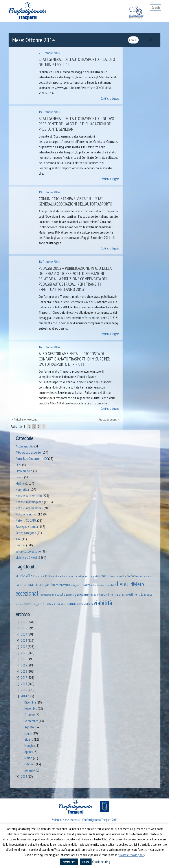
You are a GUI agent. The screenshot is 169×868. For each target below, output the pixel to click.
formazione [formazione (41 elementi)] (46, 595)
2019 (24, 665)
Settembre (31, 721)
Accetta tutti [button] (69, 862)
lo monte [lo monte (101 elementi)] (147, 594)
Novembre (31, 708)
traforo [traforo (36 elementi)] (62, 604)
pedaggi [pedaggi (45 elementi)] (35, 604)
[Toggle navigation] (158, 16)
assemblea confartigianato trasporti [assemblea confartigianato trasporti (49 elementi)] (81, 576)
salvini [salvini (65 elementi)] (50, 604)
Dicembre (30, 702)
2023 (24, 640)
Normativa (22, 489)
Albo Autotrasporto (28, 452)
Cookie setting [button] (101, 862)
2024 (24, 634)
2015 (24, 690)
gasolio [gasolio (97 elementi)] (61, 594)
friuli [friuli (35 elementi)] (54, 595)
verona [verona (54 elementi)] (80, 604)
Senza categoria (26, 533)
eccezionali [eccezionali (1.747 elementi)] (28, 593)
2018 (24, 671)
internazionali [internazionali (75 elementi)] (116, 594)
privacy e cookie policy (131, 855)
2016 (24, 684)
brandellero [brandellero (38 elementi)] (121, 576)
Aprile (28, 752)
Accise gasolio (25, 446)
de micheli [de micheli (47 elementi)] (110, 585)
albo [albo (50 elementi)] (45, 576)
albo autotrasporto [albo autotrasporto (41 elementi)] (56, 576)
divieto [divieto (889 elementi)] (137, 584)
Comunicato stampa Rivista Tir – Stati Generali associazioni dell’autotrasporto (75, 201)
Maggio (29, 745)
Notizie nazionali (26, 514)
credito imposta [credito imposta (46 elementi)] (97, 585)
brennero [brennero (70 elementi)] (132, 576)
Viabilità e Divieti (26, 557)
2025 (24, 628)
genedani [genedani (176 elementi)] (81, 594)
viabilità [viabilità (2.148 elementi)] (103, 603)
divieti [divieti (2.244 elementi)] (123, 584)
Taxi (18, 539)
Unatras (21, 545)
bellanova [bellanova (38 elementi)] (111, 576)
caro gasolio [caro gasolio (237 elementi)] (46, 584)
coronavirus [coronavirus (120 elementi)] (63, 585)
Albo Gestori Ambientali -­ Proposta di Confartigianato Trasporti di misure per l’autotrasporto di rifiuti (74, 359)
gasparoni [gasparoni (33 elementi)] (70, 595)
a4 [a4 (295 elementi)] (21, 575)
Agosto (29, 727)
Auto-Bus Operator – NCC (32, 459)
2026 (24, 622)
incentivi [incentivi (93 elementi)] (102, 594)
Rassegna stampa (27, 526)
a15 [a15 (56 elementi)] (35, 576)
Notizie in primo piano (29, 502)
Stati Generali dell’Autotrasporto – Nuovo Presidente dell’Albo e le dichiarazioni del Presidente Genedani (76, 124)
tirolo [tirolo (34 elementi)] (56, 604)
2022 (24, 647)
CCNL (19, 465)
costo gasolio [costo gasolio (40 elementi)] (76, 585)
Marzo (28, 758)
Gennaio (30, 770)
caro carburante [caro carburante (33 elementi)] (145, 576)
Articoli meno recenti (26, 419)
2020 (24, 659)
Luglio (28, 733)
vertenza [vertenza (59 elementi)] (88, 604)
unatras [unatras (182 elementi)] (71, 604)
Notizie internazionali (29, 508)
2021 (24, 653)
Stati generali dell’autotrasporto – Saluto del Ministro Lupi (77, 62)
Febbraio (30, 764)
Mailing (20, 483)
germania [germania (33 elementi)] (92, 595)
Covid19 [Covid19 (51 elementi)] (86, 585)
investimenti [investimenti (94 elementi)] (133, 594)
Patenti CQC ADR (26, 520)
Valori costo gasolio (28, 551)
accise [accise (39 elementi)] (40, 576)
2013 (24, 776)
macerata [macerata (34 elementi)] (19, 604)
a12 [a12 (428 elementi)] (29, 575)
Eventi (20, 477)
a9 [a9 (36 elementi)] (24, 576)
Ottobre (30, 715)
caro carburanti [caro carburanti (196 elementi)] (26, 585)
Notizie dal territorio (29, 496)
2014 (24, 696)
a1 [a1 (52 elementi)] (17, 576)
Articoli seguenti (108, 419)
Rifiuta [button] (86, 862)
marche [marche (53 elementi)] (28, 604)
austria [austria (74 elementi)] (102, 576)
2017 (24, 677)
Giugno (29, 739)
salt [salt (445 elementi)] (43, 603)
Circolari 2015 (24, 471)
